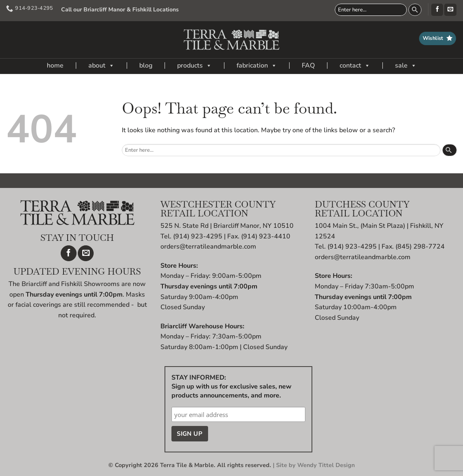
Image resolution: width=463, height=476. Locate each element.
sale (406, 66)
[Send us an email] (450, 10)
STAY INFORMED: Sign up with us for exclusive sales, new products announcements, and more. (231, 386)
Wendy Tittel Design (326, 465)
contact (355, 66)
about (101, 66)
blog (146, 66)
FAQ (308, 66)
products (194, 66)
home (55, 66)
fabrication (257, 66)
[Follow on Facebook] (437, 10)
